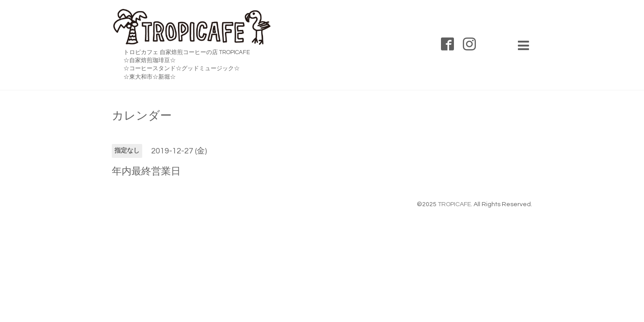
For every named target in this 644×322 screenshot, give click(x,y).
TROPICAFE (454, 204)
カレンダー (142, 116)
